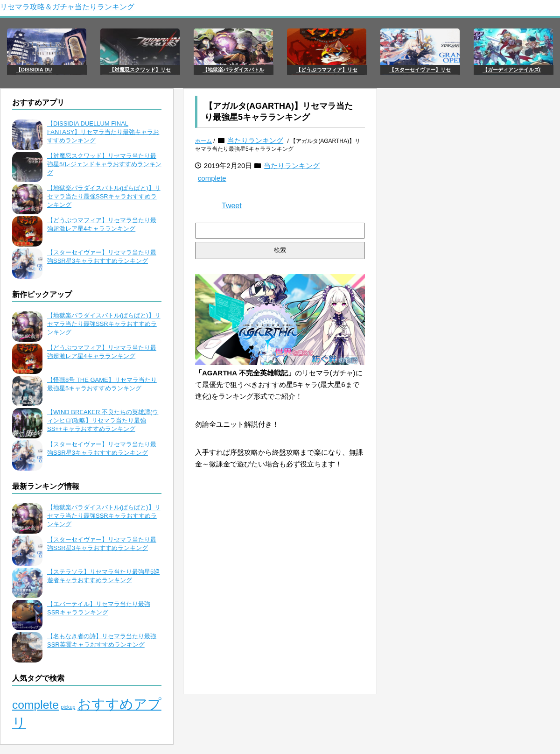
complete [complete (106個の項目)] (35, 705)
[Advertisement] (280, 621)
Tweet (232, 206)
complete (212, 178)
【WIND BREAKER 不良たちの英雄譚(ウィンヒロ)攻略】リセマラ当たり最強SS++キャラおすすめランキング (103, 420)
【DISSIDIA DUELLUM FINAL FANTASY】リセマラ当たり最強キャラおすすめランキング (103, 132)
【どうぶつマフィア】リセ (327, 70)
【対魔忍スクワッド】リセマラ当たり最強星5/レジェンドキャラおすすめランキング (104, 164)
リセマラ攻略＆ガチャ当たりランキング (67, 7)
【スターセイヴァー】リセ (420, 70)
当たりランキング (255, 140)
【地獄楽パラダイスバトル (233, 70)
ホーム (203, 141)
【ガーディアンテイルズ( (512, 70)
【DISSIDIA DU (34, 70)
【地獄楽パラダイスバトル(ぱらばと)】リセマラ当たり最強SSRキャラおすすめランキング (104, 196)
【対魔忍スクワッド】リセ (140, 70)
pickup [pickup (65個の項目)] (68, 707)
